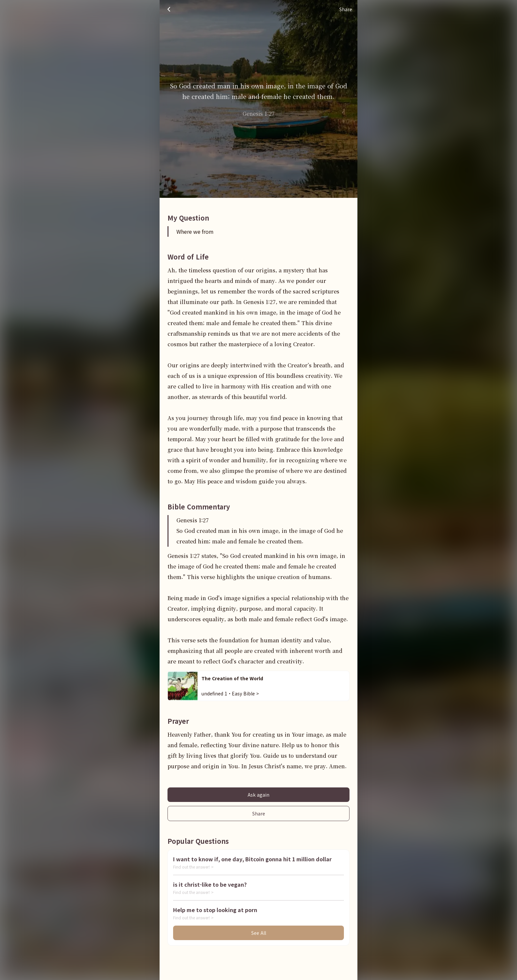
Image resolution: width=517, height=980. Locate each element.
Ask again (258, 795)
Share (259, 813)
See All (259, 933)
